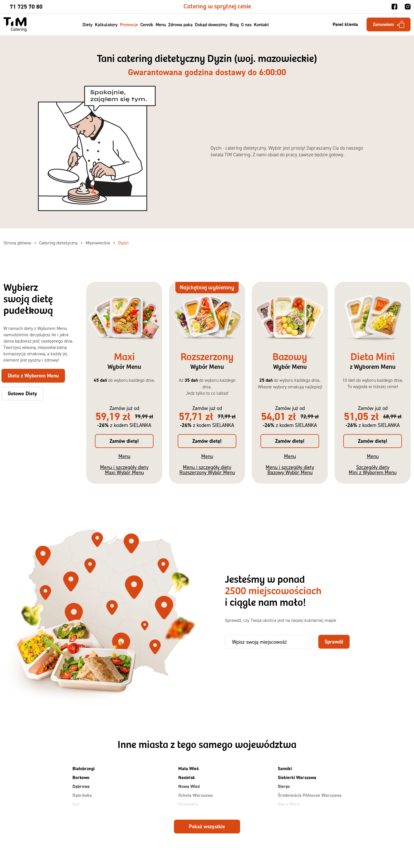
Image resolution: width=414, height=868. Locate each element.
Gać (76, 804)
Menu (161, 24)
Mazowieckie (98, 243)
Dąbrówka (82, 795)
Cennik (147, 24)
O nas (246, 24)
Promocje (129, 24)
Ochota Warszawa (195, 795)
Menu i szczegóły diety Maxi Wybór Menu (124, 470)
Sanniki (285, 769)
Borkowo (81, 777)
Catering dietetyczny (59, 243)
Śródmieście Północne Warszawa (310, 795)
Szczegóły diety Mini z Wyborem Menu (373, 470)
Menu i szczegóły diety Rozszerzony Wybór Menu (207, 470)
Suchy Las (287, 813)
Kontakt (261, 24)
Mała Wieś (188, 769)
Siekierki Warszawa (297, 777)
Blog (234, 24)
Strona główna (18, 243)
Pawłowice (188, 804)
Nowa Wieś (189, 786)
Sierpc (284, 786)
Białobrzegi (84, 769)
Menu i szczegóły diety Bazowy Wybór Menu (290, 470)
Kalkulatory (106, 24)
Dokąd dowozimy (211, 24)
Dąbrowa (81, 786)
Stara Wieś (288, 804)
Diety (88, 24)
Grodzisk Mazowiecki (93, 813)
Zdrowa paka (180, 24)
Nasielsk (187, 777)
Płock (184, 813)
